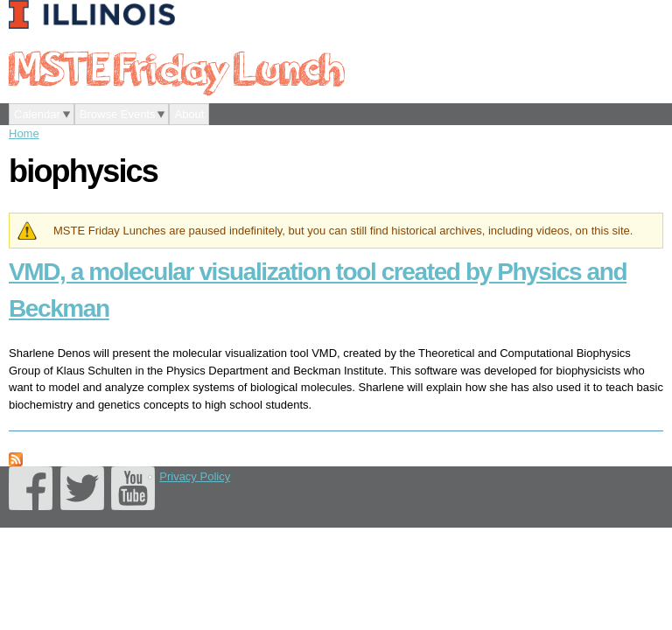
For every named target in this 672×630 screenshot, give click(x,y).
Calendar (37, 114)
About (189, 114)
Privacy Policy (195, 476)
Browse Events (118, 114)
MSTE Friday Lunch (176, 67)
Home (24, 133)
